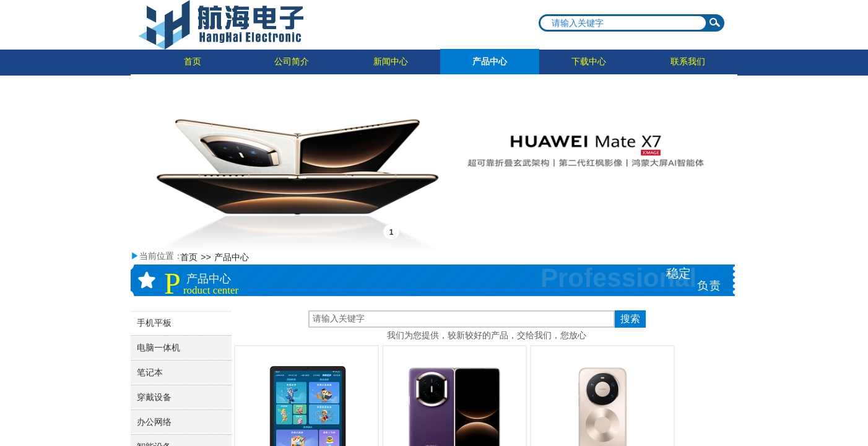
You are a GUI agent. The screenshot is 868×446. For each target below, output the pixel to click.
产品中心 (490, 62)
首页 (193, 62)
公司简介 (292, 62)
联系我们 (688, 62)
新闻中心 (391, 62)
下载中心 (589, 62)
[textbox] (623, 23)
